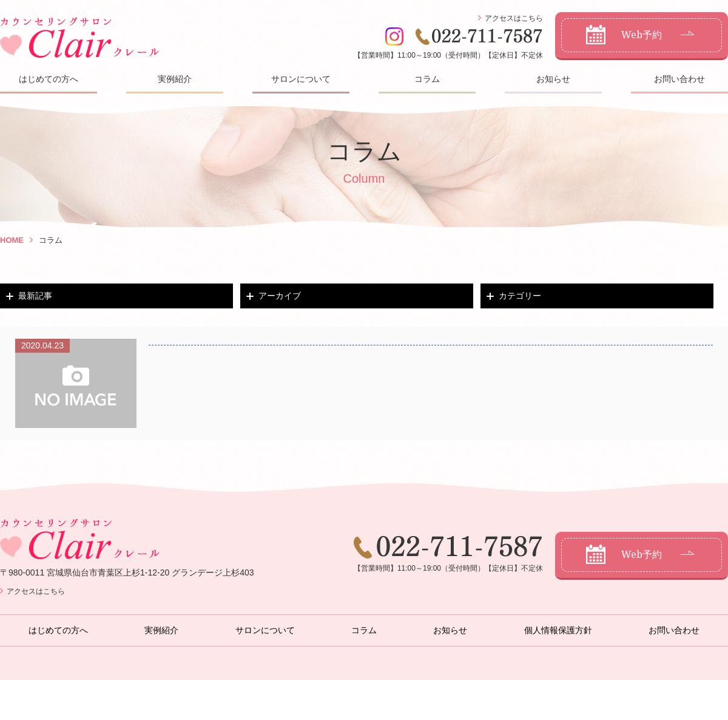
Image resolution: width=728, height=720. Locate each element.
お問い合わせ (679, 79)
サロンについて (301, 79)
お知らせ (553, 79)
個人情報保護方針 (558, 630)
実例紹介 (175, 79)
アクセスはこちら (514, 18)
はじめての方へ (49, 79)
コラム (427, 79)
